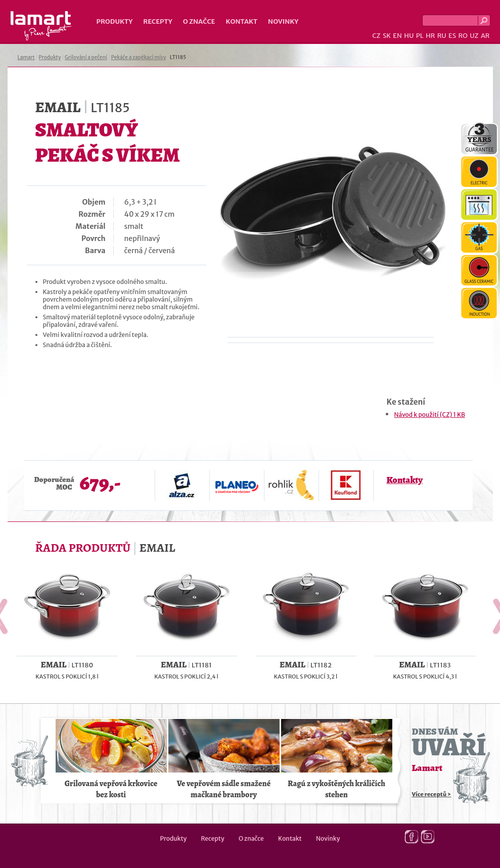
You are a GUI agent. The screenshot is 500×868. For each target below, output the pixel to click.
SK (387, 36)
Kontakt (241, 21)
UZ (474, 36)
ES (452, 36)
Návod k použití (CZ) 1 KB (430, 415)
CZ (376, 36)
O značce (199, 21)
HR (430, 36)
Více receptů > (432, 794)
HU (409, 36)
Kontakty (405, 480)
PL (420, 36)
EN (397, 36)
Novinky (283, 21)
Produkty (115, 21)
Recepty (157, 21)
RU (442, 36)
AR (485, 36)
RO (463, 36)
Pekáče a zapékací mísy (139, 57)
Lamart (41, 26)
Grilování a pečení (86, 57)
